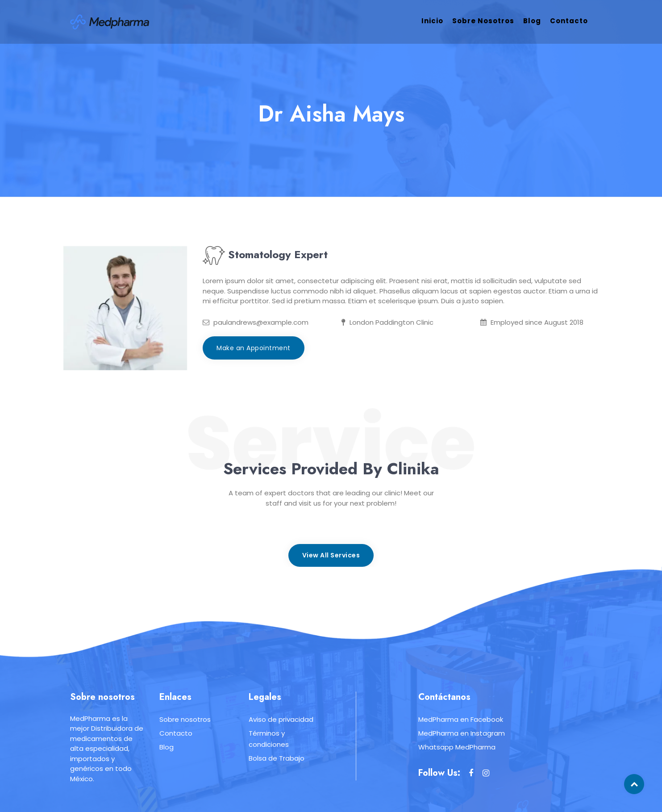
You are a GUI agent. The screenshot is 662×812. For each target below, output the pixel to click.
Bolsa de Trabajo (277, 758)
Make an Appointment (254, 348)
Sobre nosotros (483, 21)
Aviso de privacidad (281, 719)
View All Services (331, 555)
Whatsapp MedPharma (457, 747)
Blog (532, 21)
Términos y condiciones (269, 739)
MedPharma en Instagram (462, 733)
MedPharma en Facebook (461, 719)
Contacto (569, 21)
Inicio (432, 21)
